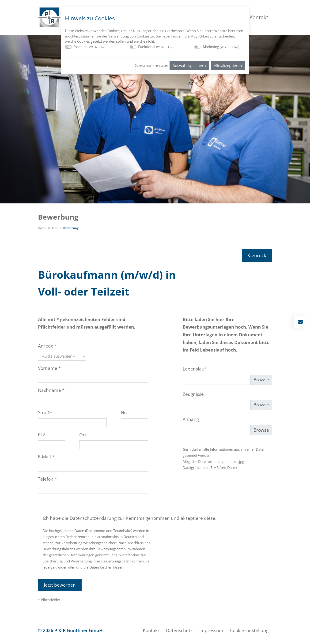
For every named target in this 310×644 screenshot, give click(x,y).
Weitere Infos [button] (99, 47)
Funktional (157, 47)
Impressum (160, 66)
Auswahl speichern (189, 66)
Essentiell (91, 47)
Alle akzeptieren (228, 66)
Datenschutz (143, 66)
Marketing (221, 47)
